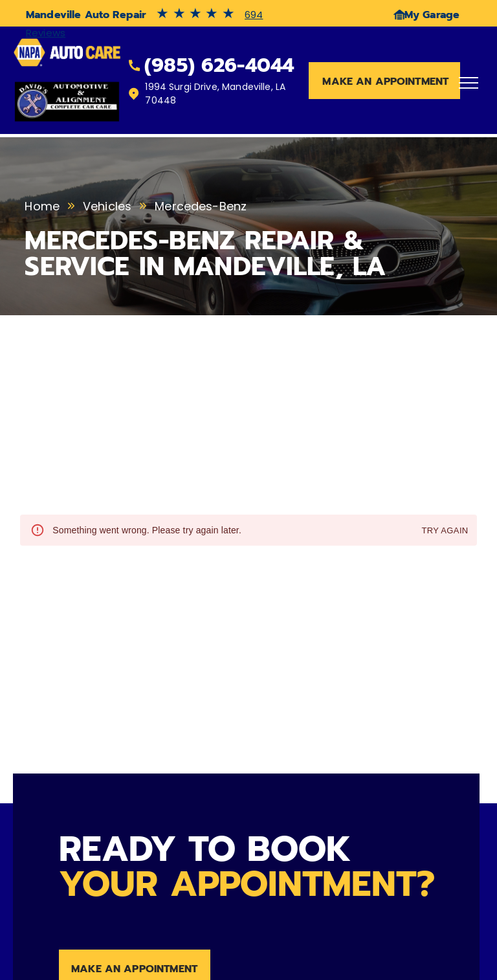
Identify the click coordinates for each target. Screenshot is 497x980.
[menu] (469, 83)
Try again (445, 531)
